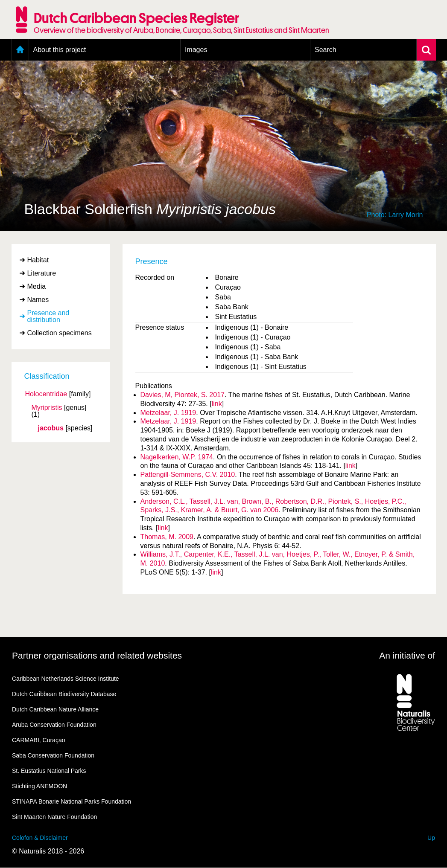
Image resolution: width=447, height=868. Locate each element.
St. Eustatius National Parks (49, 771)
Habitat (38, 260)
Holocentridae (46, 394)
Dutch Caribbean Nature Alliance (55, 709)
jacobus (51, 428)
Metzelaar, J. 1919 (168, 413)
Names (38, 300)
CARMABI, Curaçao (38, 740)
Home (20, 50)
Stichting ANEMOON (39, 786)
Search (326, 50)
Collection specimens (60, 333)
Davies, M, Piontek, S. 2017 (183, 395)
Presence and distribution (48, 316)
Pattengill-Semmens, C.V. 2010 (188, 475)
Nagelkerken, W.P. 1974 (177, 457)
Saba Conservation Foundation (53, 755)
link (217, 404)
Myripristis (47, 408)
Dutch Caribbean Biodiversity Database (64, 694)
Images (196, 50)
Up (431, 838)
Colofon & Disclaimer (40, 838)
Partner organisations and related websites (97, 655)
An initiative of (407, 655)
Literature (42, 273)
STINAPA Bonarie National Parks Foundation (72, 801)
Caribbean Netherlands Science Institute (66, 679)
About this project (60, 50)
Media (37, 286)
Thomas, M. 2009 (167, 537)
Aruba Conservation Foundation (54, 725)
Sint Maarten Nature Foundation (54, 817)
